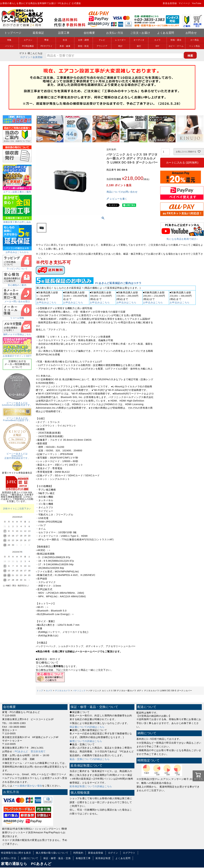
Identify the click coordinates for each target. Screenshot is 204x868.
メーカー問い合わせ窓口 (17, 300)
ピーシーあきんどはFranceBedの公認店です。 (17, 418)
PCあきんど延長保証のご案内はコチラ (118, 283)
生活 (65, 40)
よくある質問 (166, 33)
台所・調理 (84, 40)
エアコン (28, 40)
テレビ (102, 40)
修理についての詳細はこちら (86, 741)
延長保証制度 (103, 858)
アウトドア (102, 46)
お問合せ (191, 33)
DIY (157, 46)
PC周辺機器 (28, 46)
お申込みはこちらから (17, 251)
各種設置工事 (83, 858)
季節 (46, 40)
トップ (40, 691)
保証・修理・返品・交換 (57, 858)
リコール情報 (17, 317)
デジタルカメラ (63, 691)
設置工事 (64, 33)
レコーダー (120, 40)
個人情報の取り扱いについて (52, 853)
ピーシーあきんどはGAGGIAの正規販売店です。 (17, 403)
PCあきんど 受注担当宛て (30, 751)
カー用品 (195, 40)
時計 (120, 46)
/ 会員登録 (37, 57)
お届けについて (30, 858)
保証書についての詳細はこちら (87, 727)
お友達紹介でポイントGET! (17, 355)
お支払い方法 (115, 33)
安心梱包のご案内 (17, 284)
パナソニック (79, 691)
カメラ (157, 40)
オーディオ (139, 40)
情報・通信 (176, 40)
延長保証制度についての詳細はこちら (91, 786)
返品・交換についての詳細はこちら (90, 759)
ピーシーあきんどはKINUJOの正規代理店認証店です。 (17, 455)
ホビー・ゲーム (176, 46)
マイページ (184, 3)
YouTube (197, 3)
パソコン (9, 46)
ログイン (25, 57)
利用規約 (78, 853)
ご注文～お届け (140, 33)
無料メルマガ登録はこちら (17, 333)
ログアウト (129, 853)
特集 (9, 40)
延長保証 (38, 33)
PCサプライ (47, 46)
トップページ (13, 33)
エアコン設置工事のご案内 (17, 191)
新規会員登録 (170, 3)
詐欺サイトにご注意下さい (17, 509)
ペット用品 (194, 46)
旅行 (139, 46)
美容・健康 (65, 46)
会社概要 (89, 33)
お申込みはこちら (47, 303)
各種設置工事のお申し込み (17, 221)
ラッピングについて (17, 268)
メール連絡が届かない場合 (27, 786)
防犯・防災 (84, 46)
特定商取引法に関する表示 (16, 853)
